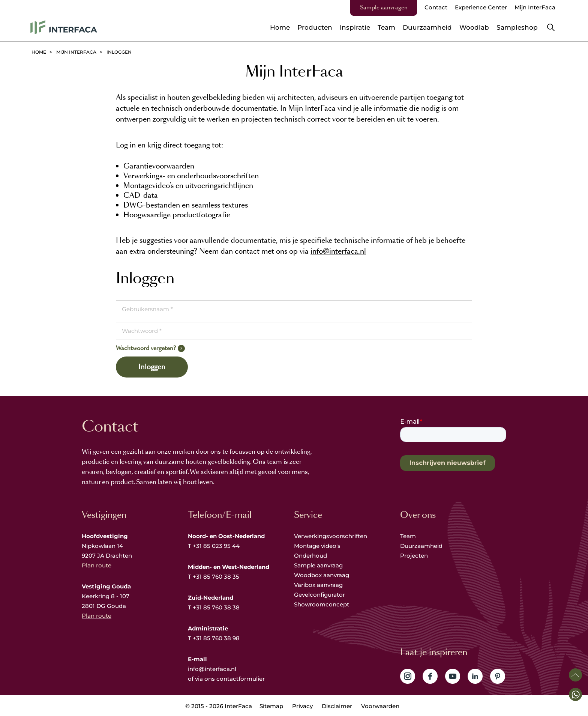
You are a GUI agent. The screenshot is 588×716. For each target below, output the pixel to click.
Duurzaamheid (421, 546)
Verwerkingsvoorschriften (331, 536)
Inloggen (152, 367)
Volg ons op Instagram (408, 676)
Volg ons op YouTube (453, 676)
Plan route (97, 565)
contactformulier (241, 679)
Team (408, 536)
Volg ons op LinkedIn (475, 676)
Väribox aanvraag (318, 585)
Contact (436, 7)
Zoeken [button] (551, 27)
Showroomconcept (322, 604)
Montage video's (317, 546)
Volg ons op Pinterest (498, 676)
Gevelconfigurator (319, 595)
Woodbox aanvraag (322, 575)
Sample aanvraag (318, 565)
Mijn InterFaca (535, 7)
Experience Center (481, 7)
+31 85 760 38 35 (216, 577)
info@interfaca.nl (338, 251)
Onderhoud (310, 556)
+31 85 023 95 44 (216, 546)
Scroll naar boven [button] (575, 675)
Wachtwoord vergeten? (146, 348)
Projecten (414, 556)
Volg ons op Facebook (430, 676)
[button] (575, 694)
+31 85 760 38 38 (216, 607)
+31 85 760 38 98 (216, 638)
